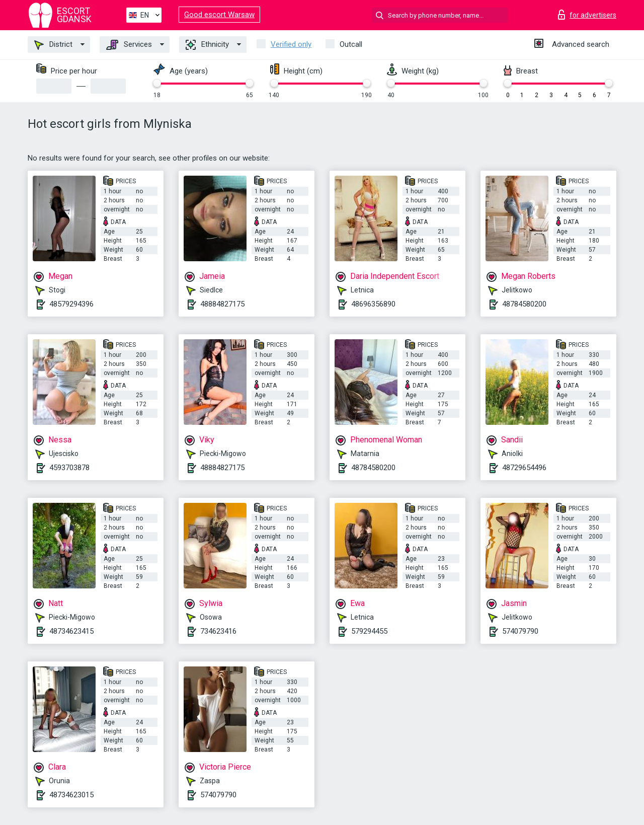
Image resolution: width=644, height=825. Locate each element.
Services (129, 45)
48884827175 (222, 304)
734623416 (218, 631)
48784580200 (524, 304)
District (53, 45)
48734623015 (71, 795)
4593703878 (69, 468)
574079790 (520, 631)
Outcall (351, 44)
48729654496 (524, 468)
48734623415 (71, 631)
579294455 (369, 631)
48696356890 (373, 304)
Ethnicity (207, 45)
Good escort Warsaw (219, 15)
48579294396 (71, 304)
